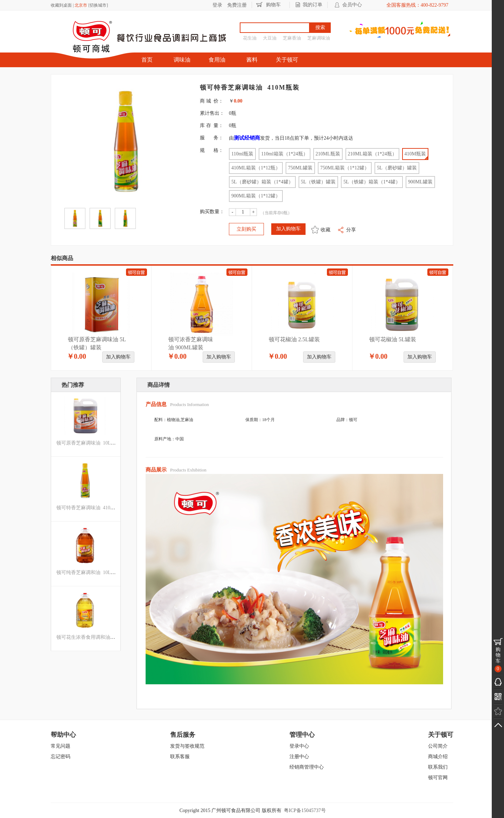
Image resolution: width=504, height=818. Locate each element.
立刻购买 (246, 229)
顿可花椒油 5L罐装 (393, 339)
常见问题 (61, 746)
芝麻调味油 (319, 38)
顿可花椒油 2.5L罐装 (294, 339)
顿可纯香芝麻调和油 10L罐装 (89, 572)
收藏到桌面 (61, 5)
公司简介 (438, 746)
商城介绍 (438, 757)
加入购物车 (118, 357)
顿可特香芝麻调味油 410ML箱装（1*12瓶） (104, 508)
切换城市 (98, 5)
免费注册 (237, 5)
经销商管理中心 (307, 767)
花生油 (250, 38)
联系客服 (180, 757)
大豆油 (270, 38)
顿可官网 (438, 778)
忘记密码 (61, 757)
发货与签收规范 (187, 746)
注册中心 (299, 757)
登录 (217, 5)
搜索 (320, 27)
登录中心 (299, 746)
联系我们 (438, 767)
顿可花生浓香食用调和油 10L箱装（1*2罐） (104, 637)
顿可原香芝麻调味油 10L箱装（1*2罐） (100, 443)
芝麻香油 (292, 38)
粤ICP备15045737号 (305, 810)
